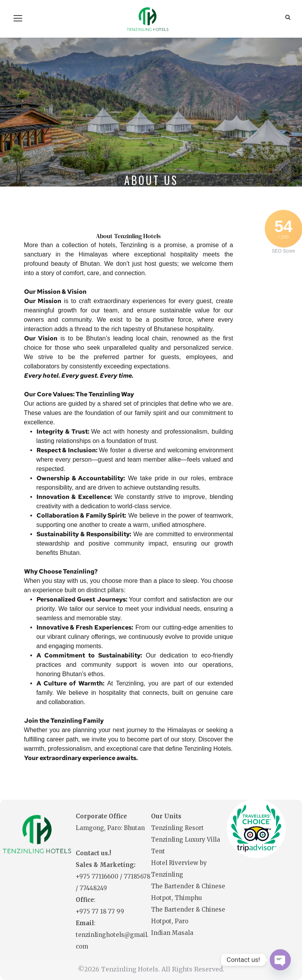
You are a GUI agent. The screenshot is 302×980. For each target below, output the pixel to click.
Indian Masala (172, 933)
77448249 (93, 888)
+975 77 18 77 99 (100, 911)
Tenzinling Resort (177, 828)
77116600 (106, 876)
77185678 (137, 876)
